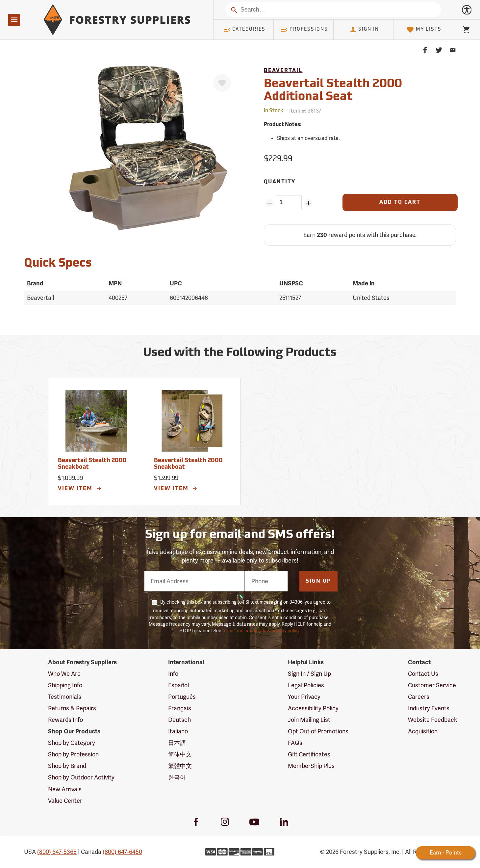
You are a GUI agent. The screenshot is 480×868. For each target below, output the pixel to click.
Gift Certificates (309, 754)
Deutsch (179, 720)
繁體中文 (180, 766)
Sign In (364, 30)
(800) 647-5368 (57, 852)
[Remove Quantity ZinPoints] (269, 203)
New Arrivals (65, 789)
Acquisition (423, 731)
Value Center (65, 801)
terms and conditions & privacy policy (261, 631)
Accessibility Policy (313, 708)
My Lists (424, 30)
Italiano (178, 731)
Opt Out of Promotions (318, 731)
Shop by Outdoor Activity (81, 777)
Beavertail (283, 71)
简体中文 (180, 754)
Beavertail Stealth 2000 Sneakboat (92, 464)
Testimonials (65, 697)
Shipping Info (65, 685)
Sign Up (318, 581)
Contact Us (423, 674)
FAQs (295, 743)
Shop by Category (72, 743)
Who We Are (64, 674)
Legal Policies (306, 685)
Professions (304, 30)
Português (182, 697)
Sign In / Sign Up (309, 674)
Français (180, 708)
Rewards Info (65, 720)
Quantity (280, 182)
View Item (80, 488)
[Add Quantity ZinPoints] (308, 203)
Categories (244, 30)
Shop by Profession (73, 754)
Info (173, 674)
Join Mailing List (309, 720)
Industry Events (429, 708)
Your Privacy (304, 697)
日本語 (177, 743)
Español (178, 685)
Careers (419, 697)
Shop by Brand (67, 766)
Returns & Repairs (72, 708)
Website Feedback (433, 720)
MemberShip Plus (311, 766)
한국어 (177, 777)
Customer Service (432, 685)
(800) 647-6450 (122, 852)
